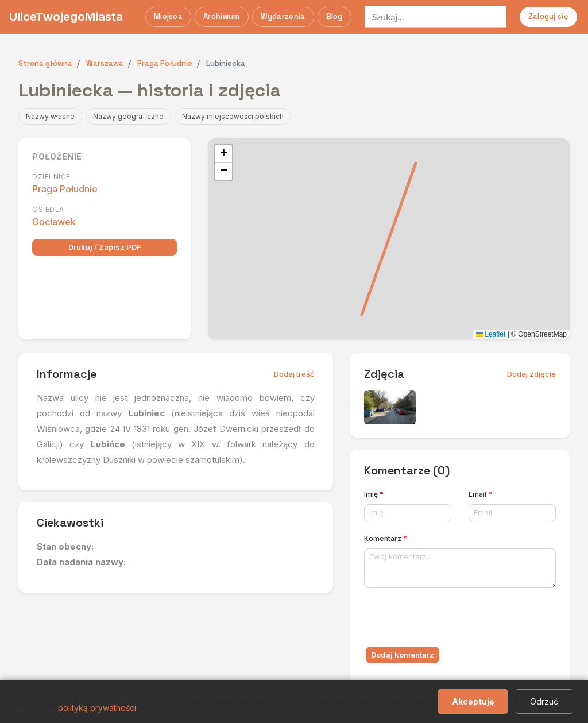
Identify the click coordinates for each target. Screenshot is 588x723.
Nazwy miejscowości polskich (233, 116)
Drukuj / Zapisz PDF (105, 247)
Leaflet (491, 334)
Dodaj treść (294, 374)
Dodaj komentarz (403, 655)
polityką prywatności (97, 708)
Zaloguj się (548, 16)
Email (480, 494)
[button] (223, 154)
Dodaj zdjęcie (531, 374)
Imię (374, 494)
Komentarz (386, 538)
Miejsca (168, 16)
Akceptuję (473, 701)
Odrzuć (544, 701)
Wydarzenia (283, 16)
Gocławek (54, 222)
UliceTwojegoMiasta (66, 17)
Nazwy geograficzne (128, 116)
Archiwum (221, 16)
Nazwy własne (50, 116)
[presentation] (451, 620)
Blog (334, 16)
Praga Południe (65, 189)
